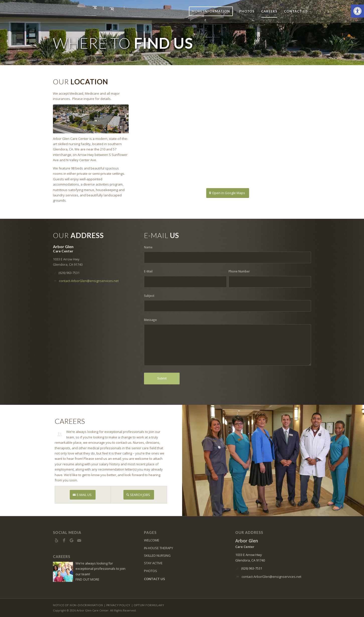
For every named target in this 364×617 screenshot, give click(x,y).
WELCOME (152, 540)
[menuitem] (211, 11)
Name (148, 247)
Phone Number (239, 271)
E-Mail (148, 271)
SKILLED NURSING (157, 555)
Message (150, 320)
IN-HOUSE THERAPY (159, 548)
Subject (149, 296)
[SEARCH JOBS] (139, 495)
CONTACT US (155, 579)
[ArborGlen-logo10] (73, 11)
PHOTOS (151, 571)
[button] (357, 11)
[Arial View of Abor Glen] (91, 119)
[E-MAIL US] (83, 495)
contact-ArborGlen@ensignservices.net (89, 281)
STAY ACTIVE (153, 563)
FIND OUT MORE (87, 579)
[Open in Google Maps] (228, 193)
